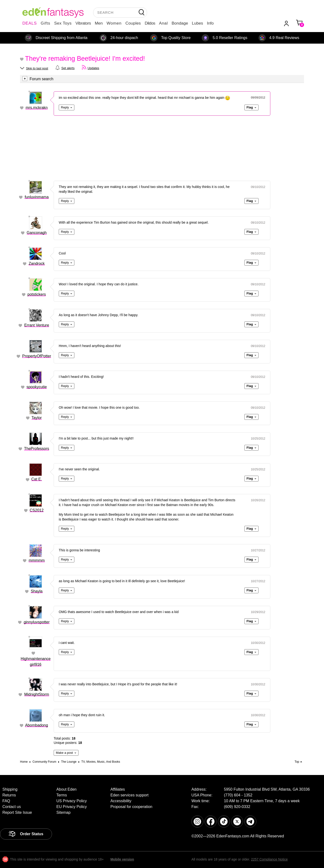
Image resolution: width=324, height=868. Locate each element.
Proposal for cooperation (131, 807)
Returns (9, 795)
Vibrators (83, 23)
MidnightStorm (37, 694)
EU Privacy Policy (71, 807)
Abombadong (36, 725)
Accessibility (121, 801)
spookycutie (37, 387)
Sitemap (63, 812)
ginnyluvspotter (37, 622)
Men (99, 23)
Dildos (150, 23)
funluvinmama (37, 197)
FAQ (6, 801)
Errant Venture (37, 325)
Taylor (37, 418)
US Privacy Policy (71, 801)
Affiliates (118, 789)
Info (210, 23)
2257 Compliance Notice (269, 859)
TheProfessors (37, 449)
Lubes (197, 23)
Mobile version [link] (122, 859)
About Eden (66, 789)
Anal (163, 23)
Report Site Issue (17, 812)
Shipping (10, 789)
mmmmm (37, 560)
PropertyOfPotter (37, 356)
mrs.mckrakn (37, 108)
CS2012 (37, 510)
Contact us (12, 807)
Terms (62, 795)
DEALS (30, 23)
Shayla (37, 591)
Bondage (180, 23)
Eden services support (130, 795)
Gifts (45, 23)
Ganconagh (37, 233)
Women (114, 23)
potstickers (37, 294)
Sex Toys (63, 23)
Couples (133, 23)
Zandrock (37, 264)
